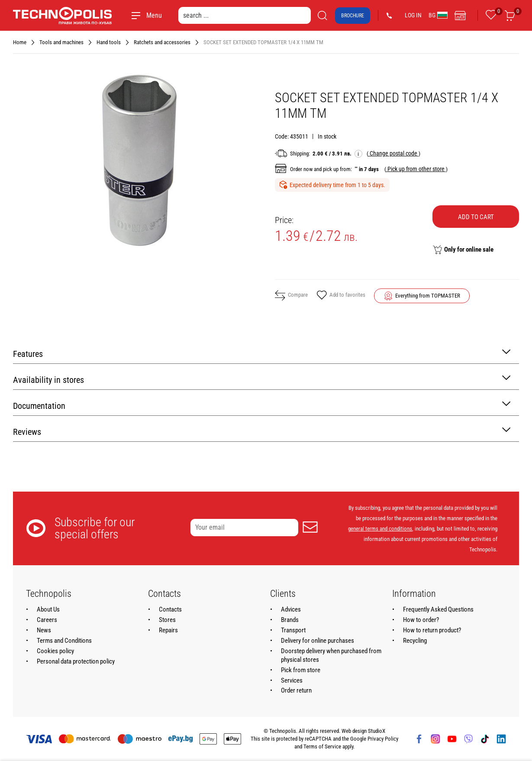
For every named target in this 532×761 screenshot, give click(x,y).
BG (438, 15)
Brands (290, 620)
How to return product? (432, 630)
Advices (291, 609)
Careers (47, 620)
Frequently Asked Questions (438, 609)
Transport (293, 630)
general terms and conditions (380, 529)
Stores (167, 620)
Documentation (262, 405)
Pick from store (301, 670)
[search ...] (245, 15)
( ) (393, 153)
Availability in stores (262, 379)
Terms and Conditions (64, 641)
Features (262, 353)
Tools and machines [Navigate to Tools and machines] (61, 42)
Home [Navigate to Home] (20, 42)
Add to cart (476, 217)
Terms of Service (322, 746)
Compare (291, 295)
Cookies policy (55, 651)
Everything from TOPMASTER (428, 296)
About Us (48, 609)
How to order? (421, 620)
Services (292, 680)
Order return (296, 690)
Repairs (168, 630)
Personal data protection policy (76, 661)
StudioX (377, 731)
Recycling (415, 641)
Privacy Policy (383, 739)
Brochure (353, 16)
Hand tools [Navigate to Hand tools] (109, 42)
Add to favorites (341, 296)
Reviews (262, 431)
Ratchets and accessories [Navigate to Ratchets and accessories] (162, 42)
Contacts (170, 609)
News (44, 630)
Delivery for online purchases (318, 641)
